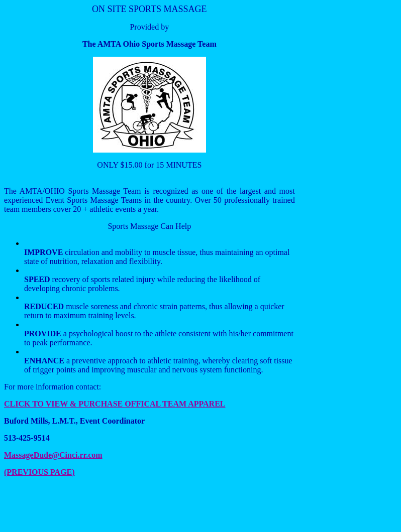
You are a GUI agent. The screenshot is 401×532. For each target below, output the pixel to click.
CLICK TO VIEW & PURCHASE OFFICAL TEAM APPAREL (115, 404)
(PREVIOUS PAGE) (39, 472)
